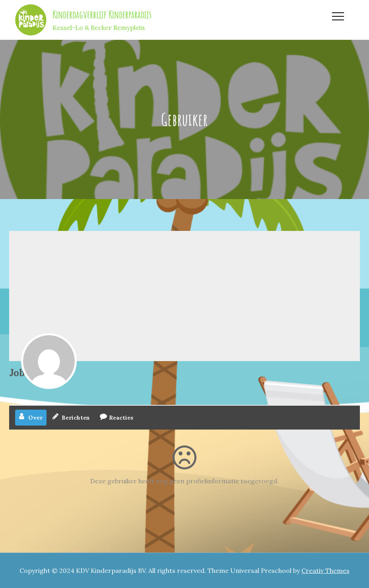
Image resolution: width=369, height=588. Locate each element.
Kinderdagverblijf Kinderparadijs (102, 14)
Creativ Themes (325, 570)
